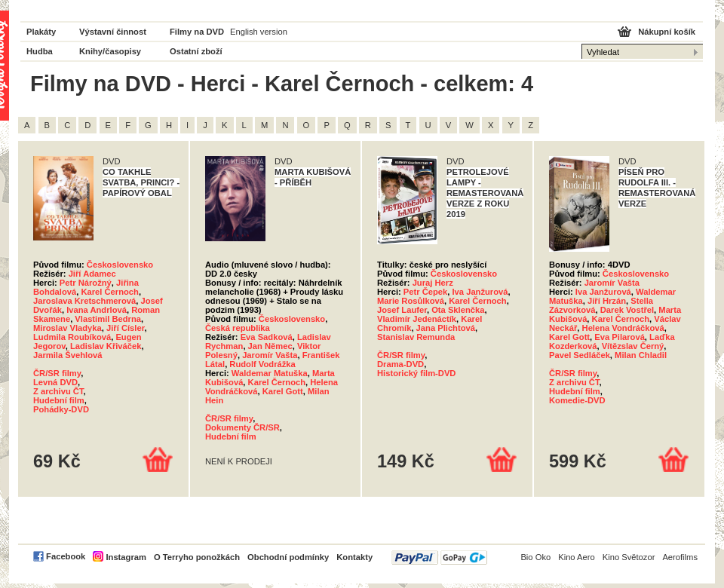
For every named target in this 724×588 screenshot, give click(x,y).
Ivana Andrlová (97, 310)
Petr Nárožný (86, 283)
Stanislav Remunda (416, 337)
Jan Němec (270, 346)
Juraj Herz (433, 283)
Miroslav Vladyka (67, 328)
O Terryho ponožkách (197, 557)
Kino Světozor (629, 557)
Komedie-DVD (577, 400)
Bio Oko (535, 557)
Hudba (40, 51)
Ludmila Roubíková (72, 337)
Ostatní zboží (196, 51)
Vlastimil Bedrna (108, 319)
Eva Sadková (267, 337)
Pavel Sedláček (580, 355)
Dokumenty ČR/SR (242, 427)
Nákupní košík (667, 32)
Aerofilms (680, 557)
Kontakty (354, 557)
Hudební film (59, 400)
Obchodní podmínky (288, 557)
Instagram (126, 557)
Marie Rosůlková (411, 301)
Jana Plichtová (446, 328)
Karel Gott (283, 391)
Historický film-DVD (416, 373)
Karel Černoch (109, 292)
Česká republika (238, 328)
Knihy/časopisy (110, 51)
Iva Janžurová (480, 292)
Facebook (66, 556)
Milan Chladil (641, 355)
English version (259, 32)
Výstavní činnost (113, 32)
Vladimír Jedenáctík (417, 319)
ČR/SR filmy (57, 373)
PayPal (439, 557)
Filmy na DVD (197, 32)
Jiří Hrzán (607, 301)
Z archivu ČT (58, 391)
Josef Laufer (402, 310)
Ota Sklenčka (458, 310)
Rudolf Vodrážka (262, 364)
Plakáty (41, 32)
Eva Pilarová (620, 337)
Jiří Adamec (92, 274)
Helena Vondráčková (623, 328)
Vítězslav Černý (633, 346)
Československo (120, 265)
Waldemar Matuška (270, 373)
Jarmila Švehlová (67, 355)
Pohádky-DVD (61, 409)
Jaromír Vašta (270, 355)
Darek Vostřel (627, 310)
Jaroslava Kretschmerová (84, 301)
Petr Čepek (425, 292)
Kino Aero (577, 557)
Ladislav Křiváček (106, 346)
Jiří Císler (125, 328)
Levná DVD (55, 382)
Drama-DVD (400, 364)
